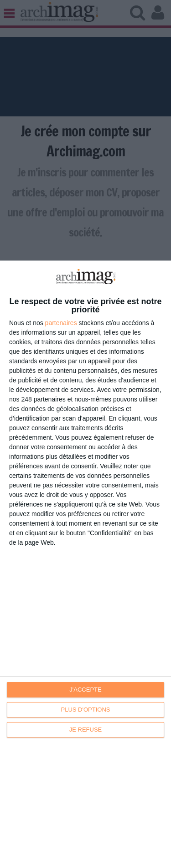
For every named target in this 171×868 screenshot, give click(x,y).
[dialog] (85, 564)
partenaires (61, 323)
